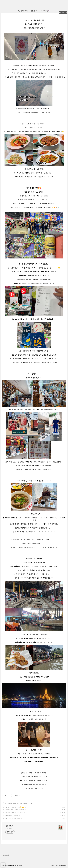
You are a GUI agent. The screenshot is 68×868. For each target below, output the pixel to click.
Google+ (20, 866)
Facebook (12, 866)
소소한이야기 (17, 803)
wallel (65, 866)
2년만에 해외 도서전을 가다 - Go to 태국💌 (34, 11)
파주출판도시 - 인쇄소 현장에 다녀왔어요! (14, 810)
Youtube (16, 866)
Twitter (8, 866)
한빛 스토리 (9, 826)
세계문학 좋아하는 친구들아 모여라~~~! (13, 813)
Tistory (57, 866)
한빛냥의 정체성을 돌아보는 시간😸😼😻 (14, 807)
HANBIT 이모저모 (8, 803)
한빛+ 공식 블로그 (10, 828)
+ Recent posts (5, 855)
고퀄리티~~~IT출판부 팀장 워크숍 (12, 818)
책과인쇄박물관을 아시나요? (10, 815)
